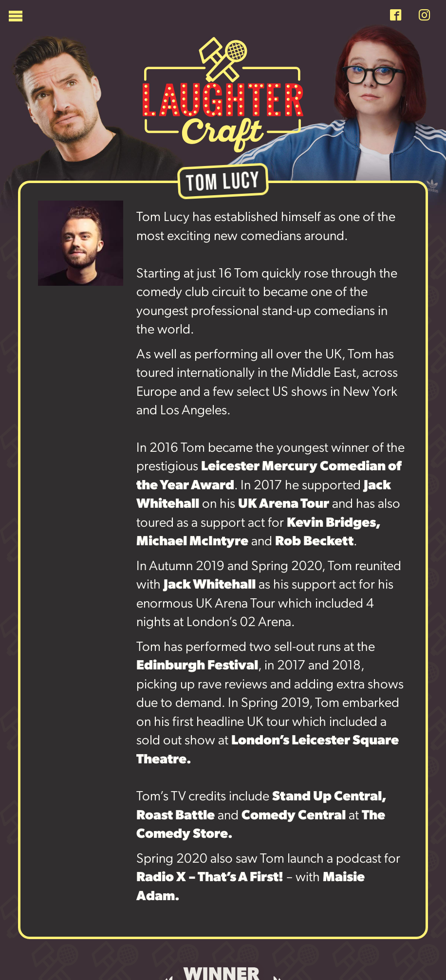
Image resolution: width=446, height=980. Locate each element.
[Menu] (195, 18)
